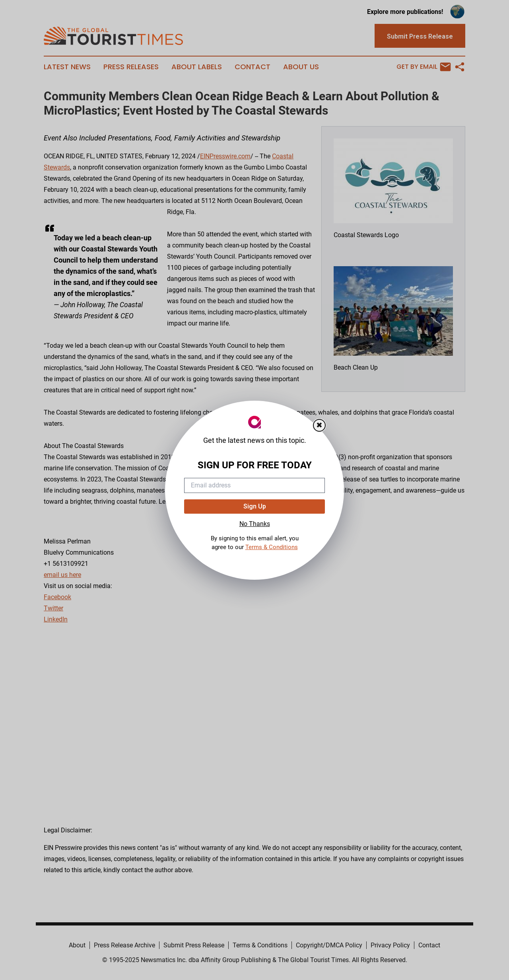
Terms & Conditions (272, 547)
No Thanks (255, 524)
